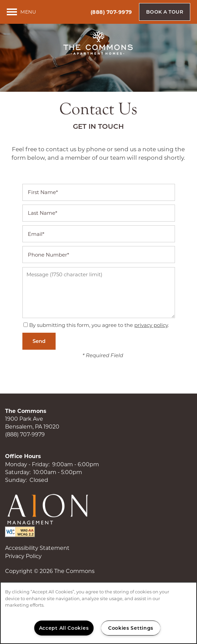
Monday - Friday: (27, 464)
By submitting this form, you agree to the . (99, 325)
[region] (98, 613)
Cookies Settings (131, 628)
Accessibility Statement (37, 548)
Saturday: (18, 472)
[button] (165, 12)
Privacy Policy (23, 556)
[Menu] (21, 12)
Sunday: (16, 480)
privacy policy (151, 325)
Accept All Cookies (64, 628)
